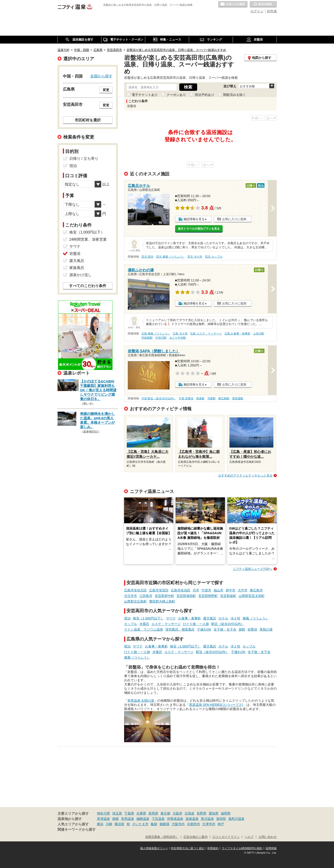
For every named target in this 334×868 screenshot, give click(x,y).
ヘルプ (249, 837)
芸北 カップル (214, 257)
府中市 (231, 590)
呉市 (196, 590)
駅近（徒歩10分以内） (228, 624)
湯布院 (221, 819)
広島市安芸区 (159, 590)
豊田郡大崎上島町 (162, 601)
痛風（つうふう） (256, 618)
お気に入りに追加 (234, 219)
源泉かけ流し (80, 275)
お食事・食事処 (189, 618)
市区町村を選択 (88, 120)
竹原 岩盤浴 (186, 398)
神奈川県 (103, 813)
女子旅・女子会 (225, 629)
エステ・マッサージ (166, 624)
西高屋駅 (238, 398)
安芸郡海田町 (186, 596)
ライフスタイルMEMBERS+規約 (242, 848)
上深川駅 (259, 334)
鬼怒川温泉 (236, 819)
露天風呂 (210, 618)
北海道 (189, 813)
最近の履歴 (263, 4)
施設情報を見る (194, 219)
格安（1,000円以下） (148, 618)
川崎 (109, 824)
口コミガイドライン (226, 837)
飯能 (154, 824)
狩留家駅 (147, 338)
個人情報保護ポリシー (154, 848)
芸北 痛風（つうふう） (170, 257)
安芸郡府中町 (164, 596)
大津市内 (209, 824)
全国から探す (101, 76)
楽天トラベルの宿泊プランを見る (199, 229)
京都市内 (193, 824)
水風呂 (144, 624)
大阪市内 (178, 824)
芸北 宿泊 (147, 257)
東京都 (165, 813)
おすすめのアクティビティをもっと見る (245, 475)
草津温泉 (103, 819)
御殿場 (164, 824)
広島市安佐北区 (135, 590)
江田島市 (146, 596)
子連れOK (204, 629)
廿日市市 (131, 596)
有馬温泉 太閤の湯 (141, 701)
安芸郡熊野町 (208, 596)
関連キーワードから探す (77, 830)
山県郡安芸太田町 (252, 596)
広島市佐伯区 (181, 590)
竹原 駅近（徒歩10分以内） (159, 398)
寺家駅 (212, 398)
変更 (106, 90)
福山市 (218, 590)
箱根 (116, 819)
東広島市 (256, 590)
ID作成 (272, 11)
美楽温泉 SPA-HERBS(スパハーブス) (216, 705)
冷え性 (235, 618)
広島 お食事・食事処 (237, 334)
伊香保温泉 (175, 819)
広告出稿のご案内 (196, 837)
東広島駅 (224, 398)
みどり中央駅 (178, 338)
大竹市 (243, 590)
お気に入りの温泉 (233, 4)
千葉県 (129, 813)
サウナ (171, 618)
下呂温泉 (158, 819)
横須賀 (119, 824)
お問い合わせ (268, 837)
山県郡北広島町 (135, 601)
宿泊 (127, 618)
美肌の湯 (266, 629)
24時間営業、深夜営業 (88, 239)
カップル (131, 624)
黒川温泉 (207, 819)
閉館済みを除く (234, 95)
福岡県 (226, 813)
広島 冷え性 (180, 334)
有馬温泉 (128, 819)
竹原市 (206, 590)
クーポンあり (176, 95)
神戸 (221, 824)
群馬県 (153, 813)
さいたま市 (140, 824)
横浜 (100, 824)
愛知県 (214, 813)
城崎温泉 (143, 819)
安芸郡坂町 (228, 596)
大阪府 (177, 813)
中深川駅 (161, 338)
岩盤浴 (252, 629)
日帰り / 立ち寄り (84, 159)
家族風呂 (77, 268)
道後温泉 (192, 819)
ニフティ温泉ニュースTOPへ (253, 569)
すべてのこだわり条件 (88, 286)
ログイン (257, 11)
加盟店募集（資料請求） (162, 837)
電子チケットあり (145, 95)
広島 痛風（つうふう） (156, 334)
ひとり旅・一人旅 (196, 624)
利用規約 (213, 848)
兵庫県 (141, 813)
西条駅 (200, 398)
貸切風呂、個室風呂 (180, 629)
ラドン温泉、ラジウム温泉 (144, 629)
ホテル (223, 618)
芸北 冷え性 (195, 257)
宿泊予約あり (205, 95)
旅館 (242, 629)
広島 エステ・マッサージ (206, 334)
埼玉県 (117, 813)
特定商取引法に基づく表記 (188, 848)
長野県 (202, 813)
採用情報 (271, 848)
